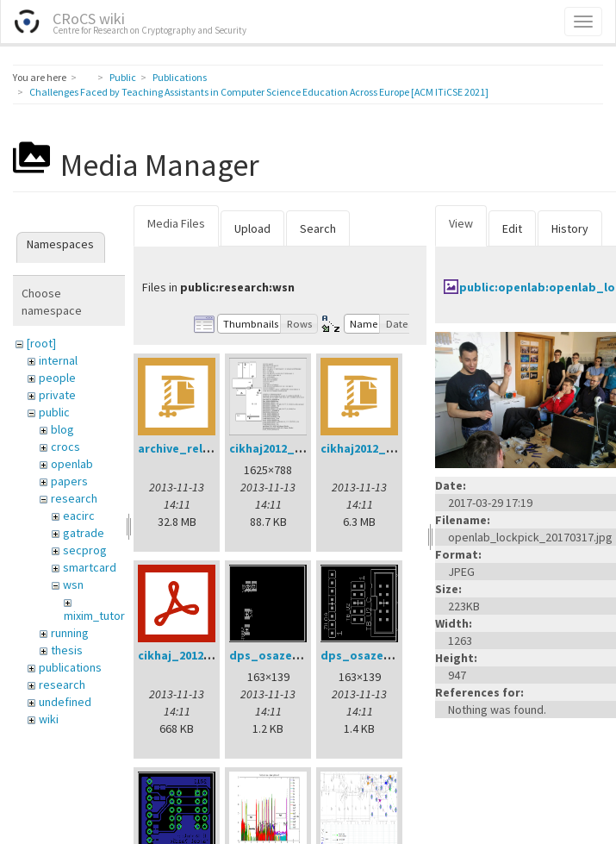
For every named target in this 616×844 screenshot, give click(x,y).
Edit (512, 228)
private (57, 395)
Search (318, 228)
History (570, 228)
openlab (72, 464)
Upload (252, 228)
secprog (85, 550)
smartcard (90, 567)
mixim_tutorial (100, 616)
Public (123, 77)
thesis (67, 650)
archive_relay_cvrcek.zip (209, 448)
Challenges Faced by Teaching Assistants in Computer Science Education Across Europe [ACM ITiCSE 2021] (259, 92)
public (54, 412)
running (70, 633)
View (461, 223)
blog (62, 429)
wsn (73, 585)
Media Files (176, 223)
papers (69, 481)
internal (58, 360)
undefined (65, 702)
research (74, 498)
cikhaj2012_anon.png (289, 448)
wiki (49, 719)
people (57, 378)
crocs (65, 447)
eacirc (79, 516)
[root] (41, 343)
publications (70, 667)
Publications (180, 77)
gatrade (84, 533)
